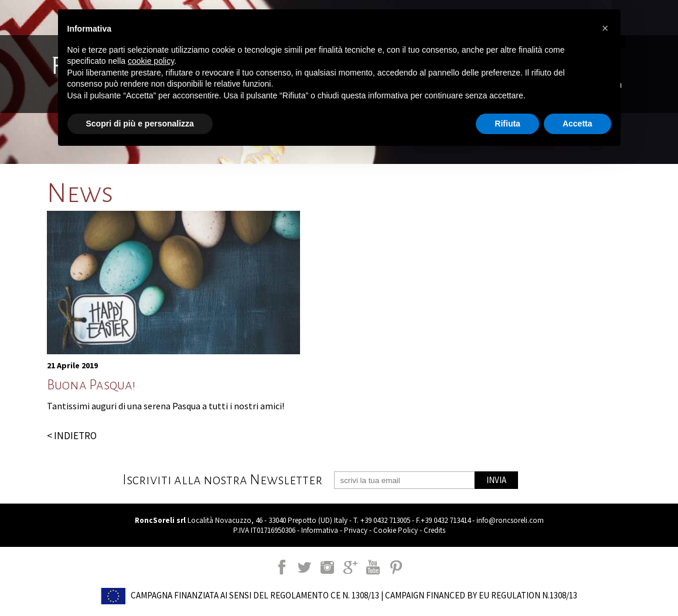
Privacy (356, 530)
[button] (605, 28)
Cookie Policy (396, 530)
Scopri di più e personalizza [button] (140, 124)
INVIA (496, 480)
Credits (435, 530)
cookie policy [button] (151, 61)
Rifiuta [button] (507, 124)
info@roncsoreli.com (510, 520)
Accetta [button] (578, 124)
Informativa (320, 530)
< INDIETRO (72, 436)
